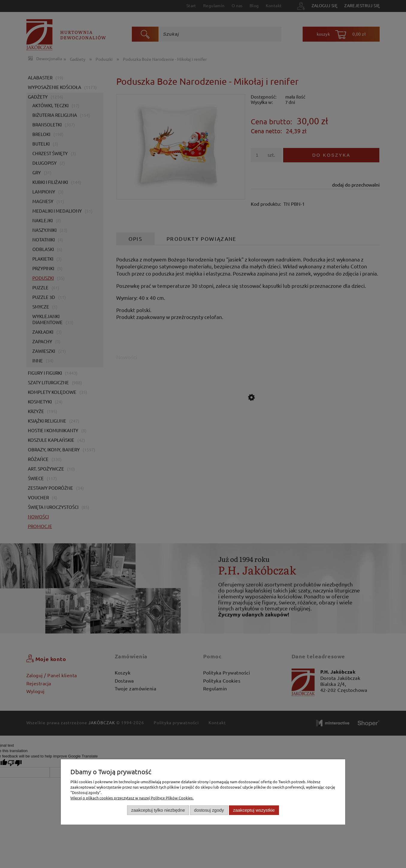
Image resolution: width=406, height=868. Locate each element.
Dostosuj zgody (209, 810)
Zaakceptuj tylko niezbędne (158, 810)
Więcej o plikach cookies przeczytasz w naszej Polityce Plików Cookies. (132, 798)
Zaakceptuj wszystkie (254, 810)
